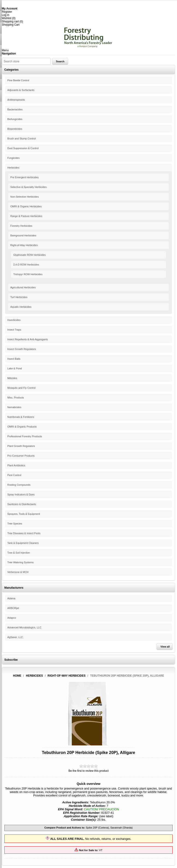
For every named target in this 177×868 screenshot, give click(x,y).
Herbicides (13, 168)
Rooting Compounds (19, 485)
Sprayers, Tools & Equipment (24, 514)
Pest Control (14, 475)
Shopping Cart (11, 25)
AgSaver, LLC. (16, 637)
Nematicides (14, 407)
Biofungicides (15, 119)
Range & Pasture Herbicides (26, 216)
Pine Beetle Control (18, 80)
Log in (6, 15)
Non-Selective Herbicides (25, 197)
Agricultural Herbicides (23, 287)
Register (7, 12)
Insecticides (14, 320)
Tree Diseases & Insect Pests (24, 533)
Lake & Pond (15, 368)
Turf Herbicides (19, 297)
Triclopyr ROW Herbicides (28, 274)
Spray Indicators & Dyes (21, 494)
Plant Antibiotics (16, 465)
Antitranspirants (16, 100)
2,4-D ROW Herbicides (26, 265)
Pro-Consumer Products (21, 456)
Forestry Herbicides (21, 226)
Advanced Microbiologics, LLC (24, 627)
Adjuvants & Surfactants (21, 90)
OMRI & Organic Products (22, 427)
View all (165, 647)
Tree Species (15, 524)
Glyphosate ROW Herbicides (30, 255)
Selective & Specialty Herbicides (29, 187)
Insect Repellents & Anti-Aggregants (28, 339)
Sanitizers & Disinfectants (22, 504)
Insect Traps (14, 330)
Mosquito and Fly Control (21, 388)
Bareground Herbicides (23, 235)
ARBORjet (13, 608)
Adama (11, 598)
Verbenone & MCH (18, 572)
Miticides (12, 378)
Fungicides (13, 158)
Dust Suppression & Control (23, 148)
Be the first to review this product (88, 771)
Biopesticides (15, 129)
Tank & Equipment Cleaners (23, 543)
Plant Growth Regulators (21, 446)
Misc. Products (16, 398)
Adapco (12, 618)
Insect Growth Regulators (22, 349)
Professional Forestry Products (25, 436)
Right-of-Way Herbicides (24, 245)
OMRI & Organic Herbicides (26, 206)
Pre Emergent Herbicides (25, 177)
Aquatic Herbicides (21, 307)
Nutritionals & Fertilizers (21, 417)
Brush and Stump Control (22, 139)
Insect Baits (14, 359)
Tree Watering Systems (21, 562)
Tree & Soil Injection (19, 553)
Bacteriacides (15, 109)
